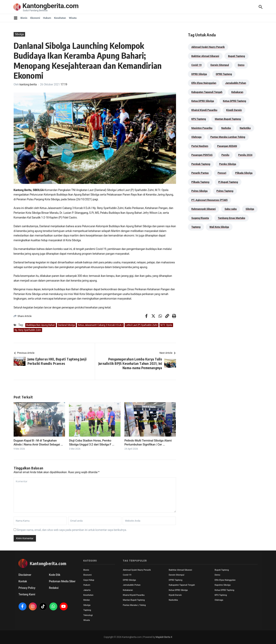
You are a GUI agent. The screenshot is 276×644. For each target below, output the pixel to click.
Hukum (47, 18)
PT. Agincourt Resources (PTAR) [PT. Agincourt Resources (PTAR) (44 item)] (210, 200)
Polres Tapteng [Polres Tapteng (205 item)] (225, 191)
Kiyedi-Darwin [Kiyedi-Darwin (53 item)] (234, 110)
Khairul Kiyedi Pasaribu (134, 595)
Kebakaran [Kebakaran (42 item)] (237, 92)
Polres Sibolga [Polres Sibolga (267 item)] (200, 191)
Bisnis (24, 18)
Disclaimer (25, 575)
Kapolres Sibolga (222, 585)
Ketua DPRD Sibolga (178, 590)
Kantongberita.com (51, 6)
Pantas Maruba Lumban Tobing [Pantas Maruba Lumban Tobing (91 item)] (228, 137)
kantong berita (28, 84)
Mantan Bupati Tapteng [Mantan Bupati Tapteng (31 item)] (228, 119)
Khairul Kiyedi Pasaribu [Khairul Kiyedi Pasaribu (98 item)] (204, 110)
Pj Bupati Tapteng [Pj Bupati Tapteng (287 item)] (228, 182)
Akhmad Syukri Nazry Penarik (137, 570)
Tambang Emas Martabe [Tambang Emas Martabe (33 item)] (232, 218)
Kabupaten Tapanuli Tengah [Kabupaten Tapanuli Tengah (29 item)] (207, 92)
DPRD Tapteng (176, 580)
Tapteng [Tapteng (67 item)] (196, 227)
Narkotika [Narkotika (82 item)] (245, 128)
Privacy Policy (27, 588)
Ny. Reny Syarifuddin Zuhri (28, 330)
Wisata (73, 18)
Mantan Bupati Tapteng (134, 600)
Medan (87, 600)
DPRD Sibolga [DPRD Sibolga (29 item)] (199, 74)
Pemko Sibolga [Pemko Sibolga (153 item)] (227, 164)
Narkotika (173, 600)
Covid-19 (127, 575)
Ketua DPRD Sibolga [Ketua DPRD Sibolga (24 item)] (203, 101)
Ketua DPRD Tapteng (224, 590)
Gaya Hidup (89, 580)
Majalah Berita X (164, 637)
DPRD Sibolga (129, 580)
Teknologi (88, 615)
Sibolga (19, 34)
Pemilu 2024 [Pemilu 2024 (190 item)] (245, 155)
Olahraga (219, 600)
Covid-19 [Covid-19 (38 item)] (197, 65)
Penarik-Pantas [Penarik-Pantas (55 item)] (200, 173)
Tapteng (87, 610)
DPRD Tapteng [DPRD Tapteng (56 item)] (224, 74)
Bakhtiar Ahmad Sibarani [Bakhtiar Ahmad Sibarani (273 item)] (205, 56)
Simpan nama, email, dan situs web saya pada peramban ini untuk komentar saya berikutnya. (72, 530)
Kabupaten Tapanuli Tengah (182, 585)
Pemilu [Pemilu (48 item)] (225, 155)
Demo (217, 575)
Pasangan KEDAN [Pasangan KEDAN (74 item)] (227, 146)
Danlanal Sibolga (66, 325)
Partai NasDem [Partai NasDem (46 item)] (200, 146)
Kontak (23, 581)
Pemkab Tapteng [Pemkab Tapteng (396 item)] (201, 164)
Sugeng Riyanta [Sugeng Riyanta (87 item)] (200, 218)
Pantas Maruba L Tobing (134, 605)
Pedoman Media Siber (62, 581)
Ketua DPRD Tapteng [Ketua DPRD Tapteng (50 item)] (234, 101)
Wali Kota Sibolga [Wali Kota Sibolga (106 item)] (219, 227)
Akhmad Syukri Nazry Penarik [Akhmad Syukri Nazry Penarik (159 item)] (208, 47)
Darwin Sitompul (176, 575)
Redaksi (54, 588)
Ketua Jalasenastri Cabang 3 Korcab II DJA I (100, 325)
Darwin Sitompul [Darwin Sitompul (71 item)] (220, 65)
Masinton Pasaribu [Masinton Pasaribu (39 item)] (202, 128)
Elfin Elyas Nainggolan (225, 580)
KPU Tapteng (221, 595)
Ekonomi (35, 18)
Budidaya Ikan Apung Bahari (41, 325)
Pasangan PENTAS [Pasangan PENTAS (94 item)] (202, 155)
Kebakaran (128, 590)
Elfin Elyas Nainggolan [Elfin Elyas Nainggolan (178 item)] (204, 83)
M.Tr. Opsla (166, 325)
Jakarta (87, 590)
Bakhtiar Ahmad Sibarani (180, 570)
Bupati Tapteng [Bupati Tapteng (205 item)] (236, 56)
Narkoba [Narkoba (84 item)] (226, 128)
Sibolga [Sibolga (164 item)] (250, 209)
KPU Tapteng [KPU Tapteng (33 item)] (199, 119)
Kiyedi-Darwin (175, 595)
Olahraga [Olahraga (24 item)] (196, 137)
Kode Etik (55, 575)
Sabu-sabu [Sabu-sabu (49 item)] (231, 209)
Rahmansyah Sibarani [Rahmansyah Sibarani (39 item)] (204, 209)
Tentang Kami (27, 594)
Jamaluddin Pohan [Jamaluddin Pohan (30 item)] (236, 83)
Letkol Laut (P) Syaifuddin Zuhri (142, 325)
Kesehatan (60, 18)
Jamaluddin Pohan (132, 585)
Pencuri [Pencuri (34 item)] (222, 173)
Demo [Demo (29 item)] (241, 65)
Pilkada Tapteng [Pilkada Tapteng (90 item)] (200, 182)
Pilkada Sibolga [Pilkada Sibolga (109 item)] (244, 173)
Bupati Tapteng (222, 570)
